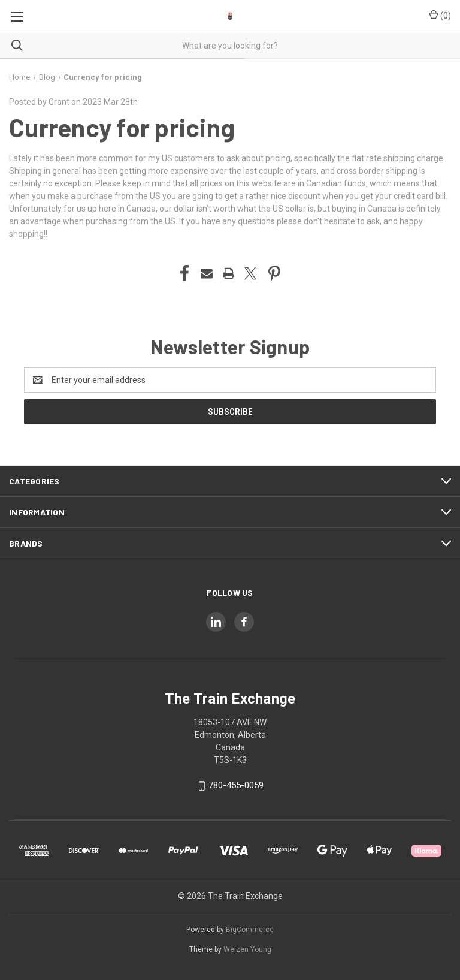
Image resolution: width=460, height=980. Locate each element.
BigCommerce (250, 930)
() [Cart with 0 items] (440, 15)
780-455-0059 (236, 785)
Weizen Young (247, 949)
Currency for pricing (122, 127)
